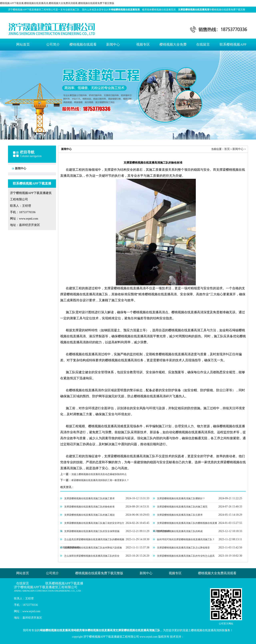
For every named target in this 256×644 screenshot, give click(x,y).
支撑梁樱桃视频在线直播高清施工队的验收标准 (89, 507)
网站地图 (234, 16)
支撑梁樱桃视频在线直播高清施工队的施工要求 (89, 498)
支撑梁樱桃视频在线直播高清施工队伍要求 (180, 515)
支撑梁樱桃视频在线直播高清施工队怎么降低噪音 (183, 548)
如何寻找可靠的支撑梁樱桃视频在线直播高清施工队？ (186, 539)
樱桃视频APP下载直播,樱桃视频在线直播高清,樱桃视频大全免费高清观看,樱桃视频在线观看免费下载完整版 (57, 3)
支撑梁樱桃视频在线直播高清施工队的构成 (180, 531)
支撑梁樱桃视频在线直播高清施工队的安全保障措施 (92, 531)
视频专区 (143, 44)
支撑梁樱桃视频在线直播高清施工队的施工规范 (182, 507)
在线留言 (203, 44)
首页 (227, 149)
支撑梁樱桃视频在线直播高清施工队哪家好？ (181, 498)
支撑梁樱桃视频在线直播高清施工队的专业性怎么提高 (186, 556)
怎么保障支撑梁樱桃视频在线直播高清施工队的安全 (92, 556)
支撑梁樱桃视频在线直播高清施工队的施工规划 (89, 515)
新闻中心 (113, 44)
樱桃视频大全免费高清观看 (173, 47)
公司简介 (53, 44)
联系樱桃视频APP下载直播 (233, 47)
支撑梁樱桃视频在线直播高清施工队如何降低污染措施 (93, 548)
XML (244, 16)
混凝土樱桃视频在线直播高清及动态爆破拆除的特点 (99, 474)
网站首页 (23, 44)
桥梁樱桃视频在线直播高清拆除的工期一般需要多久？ (100, 480)
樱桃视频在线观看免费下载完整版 (83, 47)
